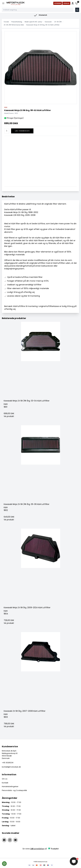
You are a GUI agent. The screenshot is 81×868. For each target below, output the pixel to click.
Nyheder (58, 3)
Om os (5, 779)
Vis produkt (9, 416)
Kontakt (5, 783)
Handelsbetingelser (10, 786)
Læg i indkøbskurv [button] (22, 131)
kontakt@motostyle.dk (11, 767)
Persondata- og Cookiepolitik (14, 790)
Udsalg (66, 3)
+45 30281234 (8, 763)
